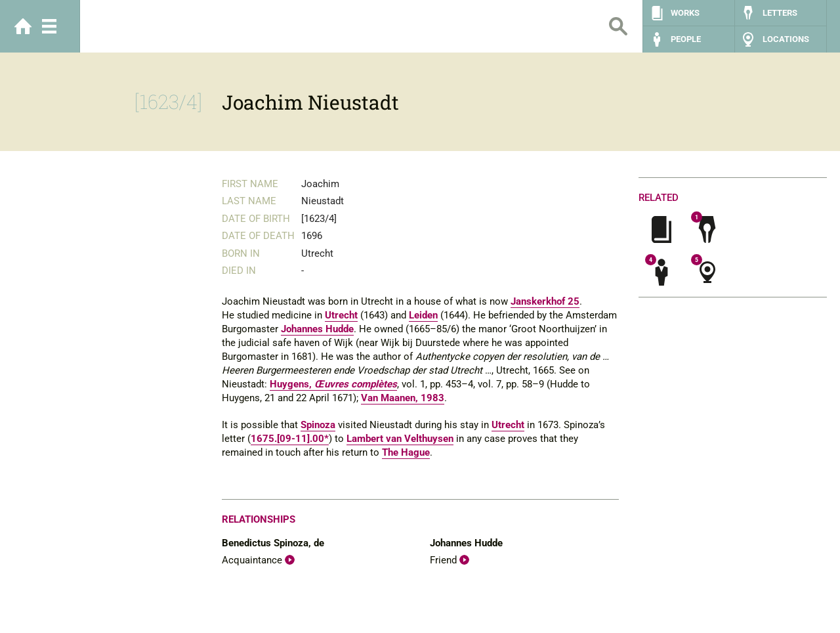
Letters (780, 13)
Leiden (423, 315)
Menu (49, 26)
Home (23, 26)
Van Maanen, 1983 (403, 398)
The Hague (406, 452)
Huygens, (333, 384)
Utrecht (341, 315)
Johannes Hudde (317, 329)
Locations (786, 39)
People (686, 39)
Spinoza (318, 425)
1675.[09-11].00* (290, 439)
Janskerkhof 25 (545, 301)
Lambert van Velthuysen (400, 439)
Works (685, 13)
